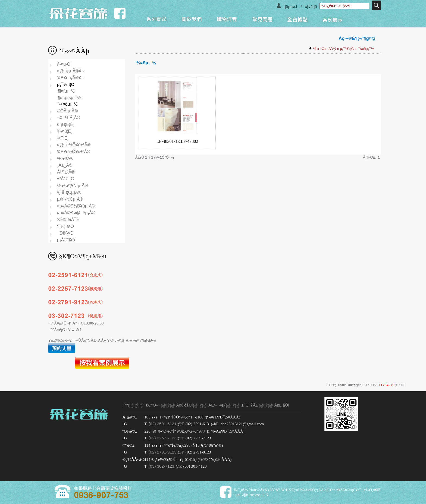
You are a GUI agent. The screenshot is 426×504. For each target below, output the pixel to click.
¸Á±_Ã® (65, 165)
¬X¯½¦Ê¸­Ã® (69, 118)
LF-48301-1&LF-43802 (177, 141)
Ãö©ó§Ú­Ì (185, 405)
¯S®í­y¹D (65, 233)
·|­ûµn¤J (290, 7)
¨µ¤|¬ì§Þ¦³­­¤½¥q (247, 495)
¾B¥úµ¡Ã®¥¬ (70, 78)
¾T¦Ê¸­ (63, 138)
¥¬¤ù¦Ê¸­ (65, 131)
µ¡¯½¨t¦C (347, 49)
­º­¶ (315, 49)
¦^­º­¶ (126, 405)
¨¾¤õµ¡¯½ (366, 49)
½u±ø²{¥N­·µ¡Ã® (72, 186)
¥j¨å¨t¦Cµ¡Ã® (69, 192)
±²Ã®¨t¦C (65, 179)
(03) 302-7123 (161, 466)
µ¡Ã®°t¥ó (66, 240)
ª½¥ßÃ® (65, 158)
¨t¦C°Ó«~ (153, 405)
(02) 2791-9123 (163, 452)
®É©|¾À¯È (68, 220)
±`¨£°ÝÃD (250, 405)
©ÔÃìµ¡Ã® (67, 111)
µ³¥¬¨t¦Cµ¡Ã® (70, 199)
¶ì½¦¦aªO (65, 226)
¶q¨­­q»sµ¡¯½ (69, 98)
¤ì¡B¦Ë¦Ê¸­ (66, 125)
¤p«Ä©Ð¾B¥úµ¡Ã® (76, 206)
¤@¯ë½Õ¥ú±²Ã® (74, 145)
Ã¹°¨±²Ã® (66, 172)
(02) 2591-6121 (163, 424)
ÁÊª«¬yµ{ (217, 405)
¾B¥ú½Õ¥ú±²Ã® (74, 152)
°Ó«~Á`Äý (328, 49)
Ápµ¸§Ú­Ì (282, 405)
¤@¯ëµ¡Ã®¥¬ (70, 71)
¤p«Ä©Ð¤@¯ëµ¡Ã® (76, 213)
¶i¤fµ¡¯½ (66, 91)
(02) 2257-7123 (163, 438)
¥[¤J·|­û (311, 7)
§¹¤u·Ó (64, 64)
